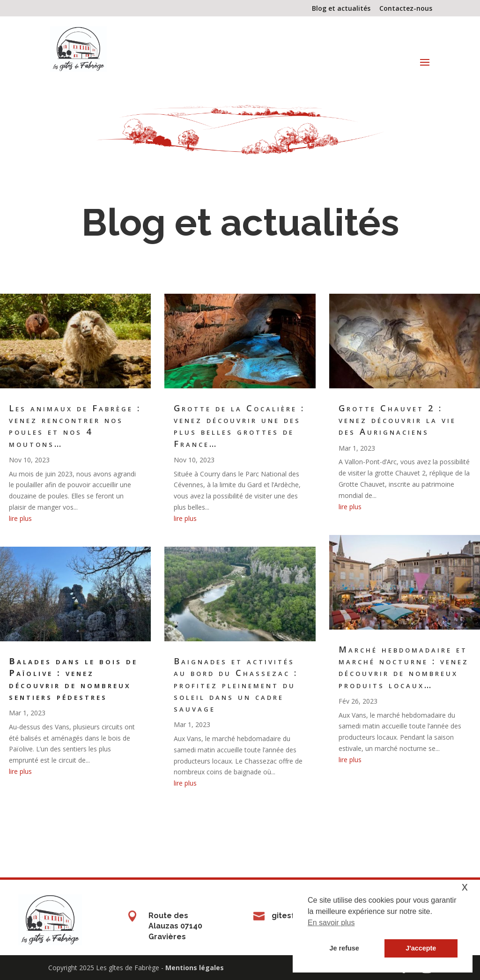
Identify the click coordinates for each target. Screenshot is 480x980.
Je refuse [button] (344, 948)
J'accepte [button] (421, 948)
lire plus (20, 518)
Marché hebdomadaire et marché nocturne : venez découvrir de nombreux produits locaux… (404, 667)
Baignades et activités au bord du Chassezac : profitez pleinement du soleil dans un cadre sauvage (236, 685)
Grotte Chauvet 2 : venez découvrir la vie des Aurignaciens (397, 420)
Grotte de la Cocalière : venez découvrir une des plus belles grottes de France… (239, 426)
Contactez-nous (406, 9)
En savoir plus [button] (331, 923)
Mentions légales (195, 968)
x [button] (465, 887)
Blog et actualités (341, 9)
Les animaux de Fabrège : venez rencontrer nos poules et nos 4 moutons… (75, 426)
